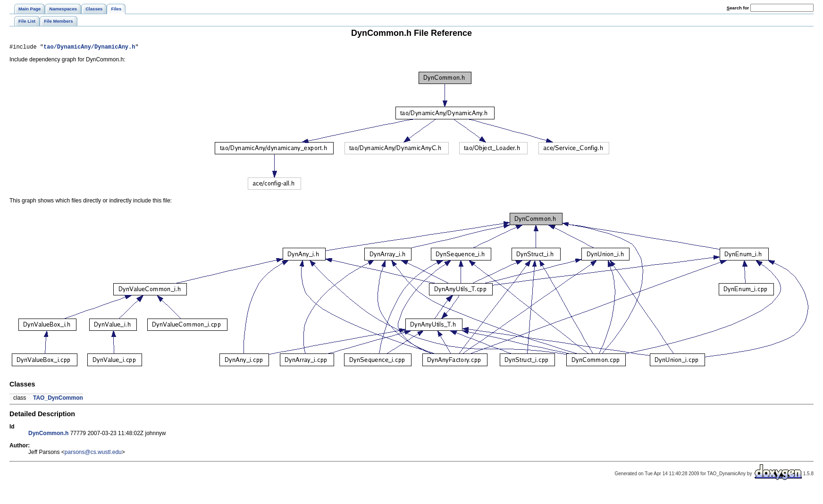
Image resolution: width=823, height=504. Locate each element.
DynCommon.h (48, 435)
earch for (738, 8)
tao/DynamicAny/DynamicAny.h (89, 48)
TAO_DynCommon (58, 399)
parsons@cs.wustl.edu (93, 454)
